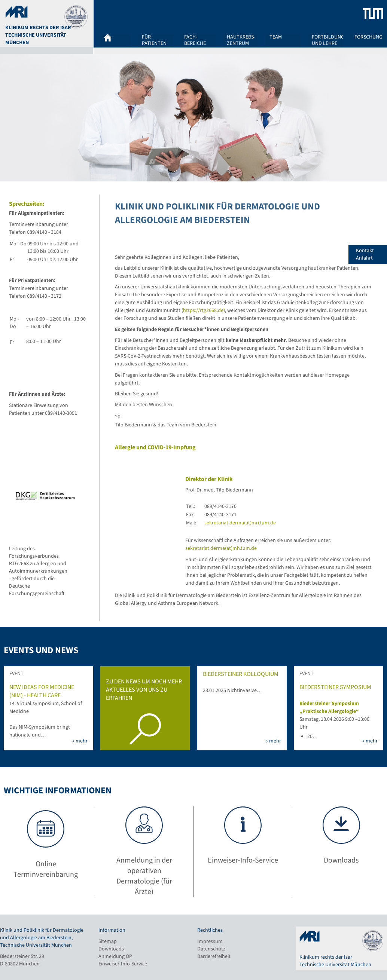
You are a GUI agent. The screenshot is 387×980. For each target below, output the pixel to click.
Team (276, 37)
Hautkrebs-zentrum (241, 40)
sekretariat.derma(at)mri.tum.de (240, 523)
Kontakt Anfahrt (371, 254)
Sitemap (108, 941)
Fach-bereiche (195, 40)
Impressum (210, 941)
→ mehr (79, 741)
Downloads (111, 949)
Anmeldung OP (115, 956)
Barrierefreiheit (214, 956)
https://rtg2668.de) (204, 310)
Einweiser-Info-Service (123, 964)
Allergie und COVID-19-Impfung (155, 447)
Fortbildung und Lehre (328, 40)
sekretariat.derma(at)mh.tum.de (221, 548)
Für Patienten (154, 40)
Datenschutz (211, 949)
